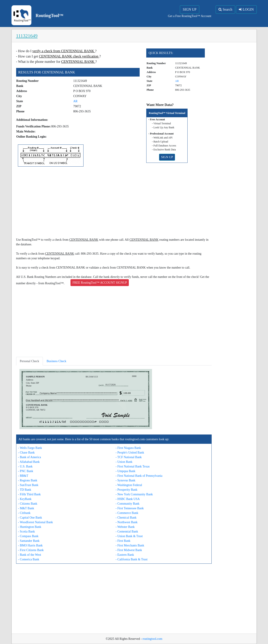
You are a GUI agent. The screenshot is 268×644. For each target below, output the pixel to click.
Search (225, 9)
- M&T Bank (26, 508)
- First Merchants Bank (130, 545)
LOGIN (246, 9)
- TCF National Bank (129, 457)
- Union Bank (124, 462)
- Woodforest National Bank (36, 522)
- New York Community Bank (134, 494)
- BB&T (23, 476)
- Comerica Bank (29, 559)
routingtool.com (152, 639)
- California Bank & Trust (132, 559)
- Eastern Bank (125, 555)
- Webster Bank (125, 527)
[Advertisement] (114, 203)
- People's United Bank (130, 453)
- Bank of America (30, 457)
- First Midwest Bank (129, 550)
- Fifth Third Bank (29, 494)
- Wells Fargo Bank (30, 448)
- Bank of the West (30, 555)
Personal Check (29, 361)
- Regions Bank (28, 480)
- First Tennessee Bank (130, 508)
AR (75, 101)
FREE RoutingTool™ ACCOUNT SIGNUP (100, 283)
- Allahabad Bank (29, 462)
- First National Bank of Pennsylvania (139, 476)
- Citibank (24, 513)
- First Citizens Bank (31, 550)
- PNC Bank (26, 471)
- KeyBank (25, 499)
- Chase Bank (26, 453)
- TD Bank (25, 490)
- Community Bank (127, 504)
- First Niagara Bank (128, 448)
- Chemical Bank (126, 518)
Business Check (56, 361)
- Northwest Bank (127, 522)
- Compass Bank (28, 536)
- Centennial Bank (127, 532)
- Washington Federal (129, 485)
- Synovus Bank (125, 480)
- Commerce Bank (127, 513)
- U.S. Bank (25, 466)
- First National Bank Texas (133, 466)
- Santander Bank (29, 541)
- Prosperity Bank (126, 490)
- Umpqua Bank (125, 471)
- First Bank (123, 541)
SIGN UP (190, 9)
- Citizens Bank (28, 504)
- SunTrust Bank (28, 485)
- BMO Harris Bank (30, 545)
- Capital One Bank (30, 518)
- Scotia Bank (27, 532)
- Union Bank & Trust (129, 536)
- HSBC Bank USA (128, 499)
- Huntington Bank (30, 527)
